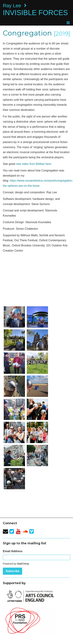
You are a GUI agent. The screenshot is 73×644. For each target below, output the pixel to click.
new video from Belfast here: (34, 164)
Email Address (13, 551)
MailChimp (23, 564)
